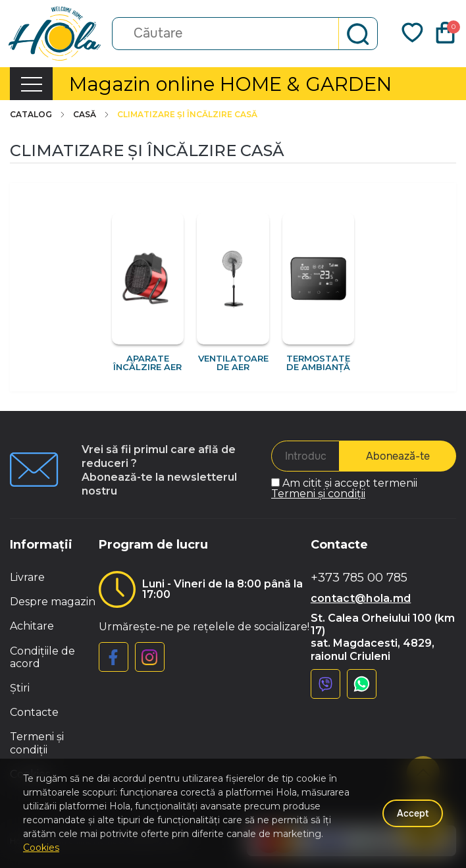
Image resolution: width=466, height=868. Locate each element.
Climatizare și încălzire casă (187, 115)
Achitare (32, 626)
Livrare (27, 577)
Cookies (41, 848)
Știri (20, 688)
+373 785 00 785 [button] (359, 578)
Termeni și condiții (318, 494)
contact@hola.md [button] (361, 598)
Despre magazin (53, 602)
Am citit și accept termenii (344, 488)
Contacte (34, 712)
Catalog (38, 115)
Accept (413, 813)
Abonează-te (398, 456)
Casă (92, 115)
